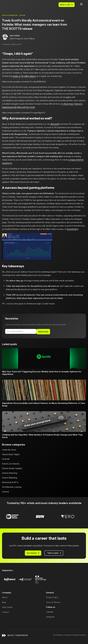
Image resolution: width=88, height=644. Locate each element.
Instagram (50, 617)
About (5, 597)
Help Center (7, 607)
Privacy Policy (52, 597)
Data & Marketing (10, 478)
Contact (6, 612)
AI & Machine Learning (12, 487)
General (5, 492)
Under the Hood (9, 450)
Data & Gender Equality (12, 468)
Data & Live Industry (11, 464)
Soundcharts (72, 229)
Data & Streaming (10, 473)
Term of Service (53, 602)
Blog (4, 602)
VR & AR (6, 459)
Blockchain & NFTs (10, 482)
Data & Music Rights (11, 454)
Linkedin (50, 612)
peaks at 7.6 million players (24, 76)
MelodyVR (55, 124)
